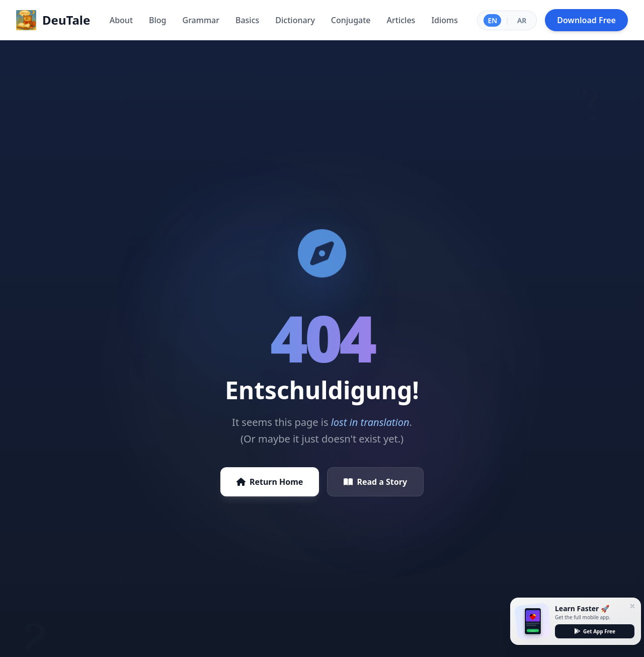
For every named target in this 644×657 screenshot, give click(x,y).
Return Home (270, 482)
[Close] (632, 606)
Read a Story (375, 482)
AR (522, 20)
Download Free (586, 20)
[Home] (53, 20)
